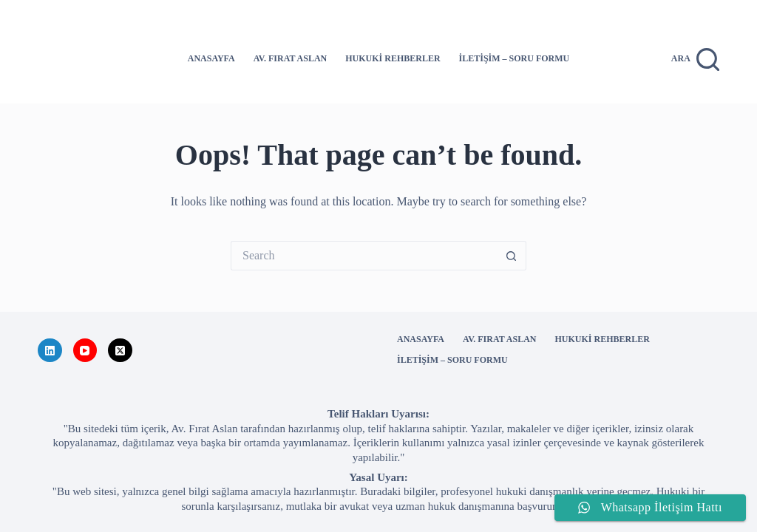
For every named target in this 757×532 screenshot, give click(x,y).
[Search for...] (364, 256)
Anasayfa (211, 58)
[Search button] (512, 256)
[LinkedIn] (50, 351)
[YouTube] (85, 351)
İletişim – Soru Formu (515, 58)
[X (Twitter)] (120, 351)
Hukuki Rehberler (393, 58)
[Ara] (695, 59)
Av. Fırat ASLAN (290, 58)
